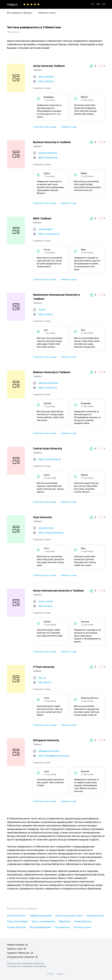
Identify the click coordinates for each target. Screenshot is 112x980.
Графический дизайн (41, 916)
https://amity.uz (46, 81)
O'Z (93, 4)
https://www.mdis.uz (49, 234)
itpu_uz (42, 678)
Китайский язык (95, 916)
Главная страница (16, 945)
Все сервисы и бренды (20, 13)
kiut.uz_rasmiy (46, 601)
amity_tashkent (46, 77)
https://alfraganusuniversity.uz (54, 756)
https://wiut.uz (46, 314)
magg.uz (12, 4)
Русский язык (62, 927)
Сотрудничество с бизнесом (21, 957)
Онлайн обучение (16, 927)
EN (104, 4)
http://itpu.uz (45, 682)
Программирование (40, 927)
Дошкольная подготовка (69, 916)
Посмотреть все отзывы (45, 127)
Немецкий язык (83, 921)
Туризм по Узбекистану (18, 953)
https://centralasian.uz (50, 459)
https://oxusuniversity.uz (51, 533)
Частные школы (82, 927)
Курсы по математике (43, 921)
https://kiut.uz (45, 606)
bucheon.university (48, 153)
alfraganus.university (49, 751)
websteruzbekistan (48, 383)
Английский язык (16, 916)
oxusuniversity (46, 528)
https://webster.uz (48, 388)
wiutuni (42, 310)
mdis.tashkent (45, 229)
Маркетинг (65, 921)
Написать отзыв (47, 13)
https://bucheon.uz (48, 158)
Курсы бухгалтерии (17, 921)
